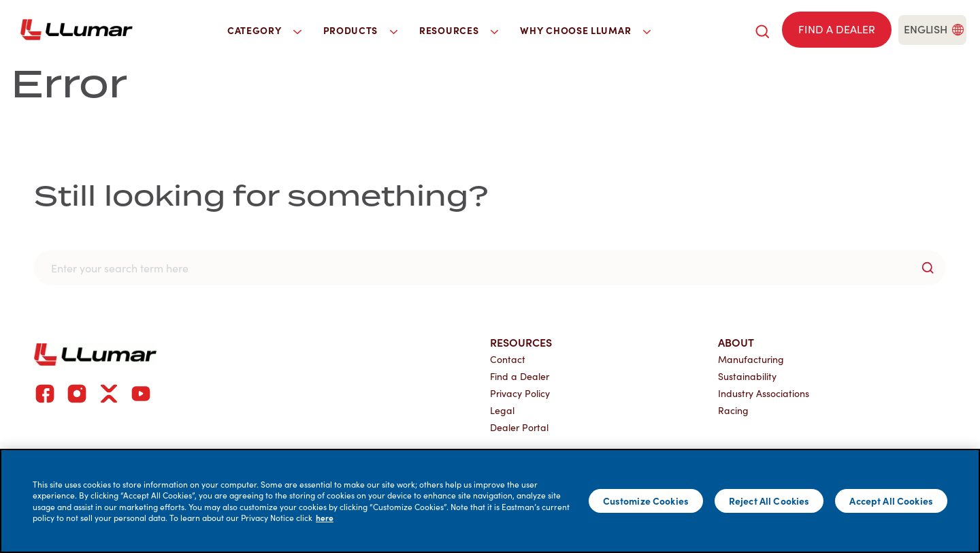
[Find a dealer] (837, 30)
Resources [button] (459, 30)
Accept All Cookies (891, 501)
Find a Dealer (520, 376)
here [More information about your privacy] (325, 518)
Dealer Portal (519, 427)
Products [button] (361, 30)
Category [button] (264, 30)
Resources (521, 342)
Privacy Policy (520, 393)
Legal (502, 410)
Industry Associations (764, 393)
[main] (490, 501)
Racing (733, 410)
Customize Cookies (646, 501)
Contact (508, 359)
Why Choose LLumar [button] (585, 30)
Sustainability (747, 376)
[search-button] (928, 268)
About (736, 342)
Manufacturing (751, 359)
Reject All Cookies (769, 501)
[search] (762, 30)
